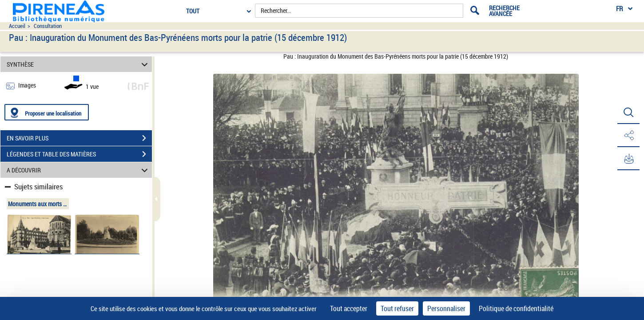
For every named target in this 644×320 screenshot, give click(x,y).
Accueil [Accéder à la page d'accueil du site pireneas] (17, 26)
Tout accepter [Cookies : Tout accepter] (349, 308)
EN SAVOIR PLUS (79, 138)
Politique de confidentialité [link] (516, 308)
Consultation (48, 26)
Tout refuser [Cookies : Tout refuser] (397, 308)
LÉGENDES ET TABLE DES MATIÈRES (79, 154)
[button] (628, 112)
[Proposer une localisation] (47, 112)
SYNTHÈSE (78, 64)
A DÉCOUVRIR (78, 170)
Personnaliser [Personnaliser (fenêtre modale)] (446, 308)
